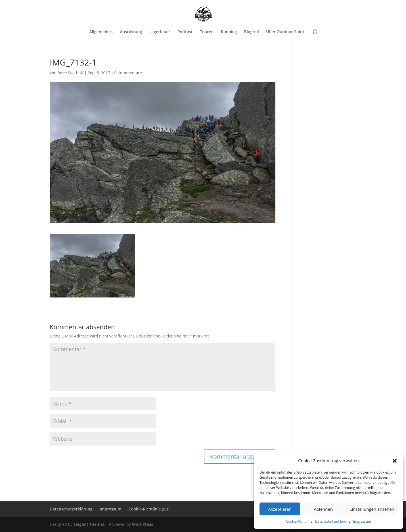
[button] (395, 461)
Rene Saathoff (71, 73)
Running (229, 32)
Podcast (185, 32)
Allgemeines (101, 32)
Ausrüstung (131, 32)
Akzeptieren (280, 509)
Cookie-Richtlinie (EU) (149, 509)
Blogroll (252, 32)
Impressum (362, 521)
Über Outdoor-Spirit (285, 32)
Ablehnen (323, 509)
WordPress (142, 524)
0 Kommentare (128, 73)
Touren (207, 32)
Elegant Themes (89, 524)
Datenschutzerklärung (333, 521)
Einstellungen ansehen (372, 509)
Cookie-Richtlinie (299, 521)
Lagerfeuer (160, 32)
